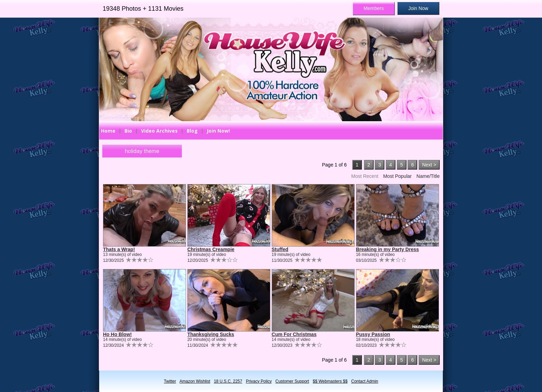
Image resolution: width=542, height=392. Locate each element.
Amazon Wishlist (195, 381)
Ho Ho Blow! (117, 334)
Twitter (170, 381)
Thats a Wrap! (119, 249)
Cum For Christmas (294, 334)
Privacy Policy (259, 381)
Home (108, 131)
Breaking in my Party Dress (387, 249)
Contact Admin (365, 381)
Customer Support (292, 381)
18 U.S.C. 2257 (228, 381)
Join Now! (218, 131)
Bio (128, 131)
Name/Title (428, 176)
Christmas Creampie (211, 249)
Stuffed (280, 249)
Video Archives (159, 131)
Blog (192, 131)
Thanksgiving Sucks (211, 334)
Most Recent (365, 176)
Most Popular (397, 176)
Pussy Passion (373, 334)
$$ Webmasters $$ (330, 381)
